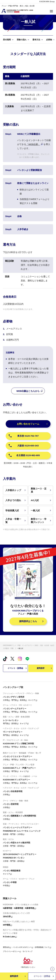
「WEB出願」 (33, 144)
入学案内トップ (16, 490)
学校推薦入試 (16, 510)
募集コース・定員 (41, 490)
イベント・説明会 (17, 668)
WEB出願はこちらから (30, 391)
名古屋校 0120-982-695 (24, 455)
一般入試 (41, 510)
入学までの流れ (16, 500)
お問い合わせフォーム (33, 424)
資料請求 (45, 668)
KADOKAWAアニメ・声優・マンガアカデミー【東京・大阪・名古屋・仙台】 (29, 645)
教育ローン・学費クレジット (41, 521)
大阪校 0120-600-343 (24, 446)
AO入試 (41, 500)
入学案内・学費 (8, 648)
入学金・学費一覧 (16, 521)
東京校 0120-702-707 (24, 436)
